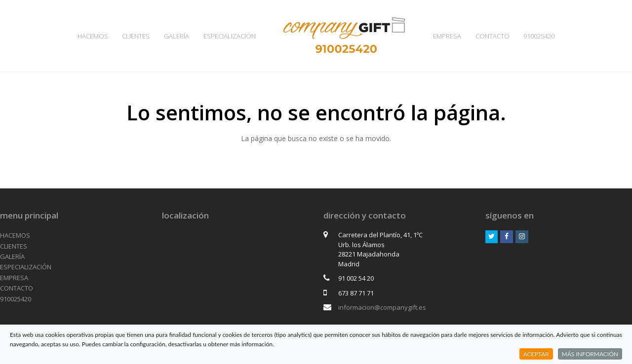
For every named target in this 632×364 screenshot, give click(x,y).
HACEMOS (15, 235)
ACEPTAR (536, 354)
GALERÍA (12, 256)
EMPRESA (14, 278)
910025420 (16, 299)
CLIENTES (14, 246)
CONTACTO (17, 288)
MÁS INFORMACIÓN (590, 354)
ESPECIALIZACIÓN (26, 267)
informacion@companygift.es (382, 307)
